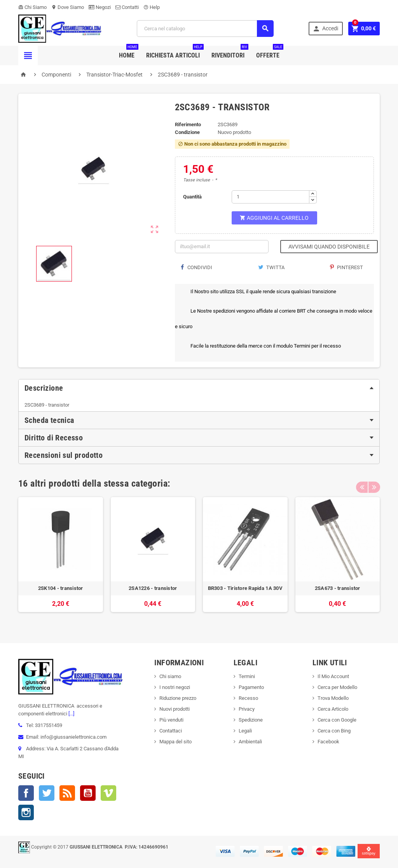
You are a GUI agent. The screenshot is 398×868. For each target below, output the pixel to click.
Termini (247, 676)
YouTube (88, 793)
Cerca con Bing (334, 731)
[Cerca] (205, 29)
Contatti (127, 7)
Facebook (26, 793)
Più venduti (171, 720)
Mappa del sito (175, 742)
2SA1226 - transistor (153, 588)
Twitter (47, 793)
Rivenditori (230, 52)
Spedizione (251, 720)
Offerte (270, 52)
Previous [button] (362, 484)
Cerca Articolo (333, 709)
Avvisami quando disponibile (329, 247)
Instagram (26, 812)
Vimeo (108, 793)
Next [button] (374, 484)
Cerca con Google (337, 720)
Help (152, 7)
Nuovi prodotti (175, 709)
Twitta (271, 267)
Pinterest (347, 267)
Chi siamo (170, 676)
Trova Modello (333, 698)
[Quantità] (271, 197)
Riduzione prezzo (178, 698)
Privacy (247, 709)
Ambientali (250, 742)
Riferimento (188, 124)
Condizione (187, 132)
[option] (61, 559)
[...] (71, 714)
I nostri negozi (175, 687)
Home (129, 52)
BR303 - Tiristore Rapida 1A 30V (245, 588)
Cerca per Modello (337, 687)
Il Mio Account (333, 676)
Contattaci (171, 731)
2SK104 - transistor (61, 588)
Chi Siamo (32, 7)
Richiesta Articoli (175, 52)
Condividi (196, 267)
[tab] (199, 388)
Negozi (100, 7)
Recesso (248, 698)
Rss (67, 793)
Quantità (192, 197)
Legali (245, 731)
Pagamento (251, 687)
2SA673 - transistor (338, 588)
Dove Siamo (68, 7)
